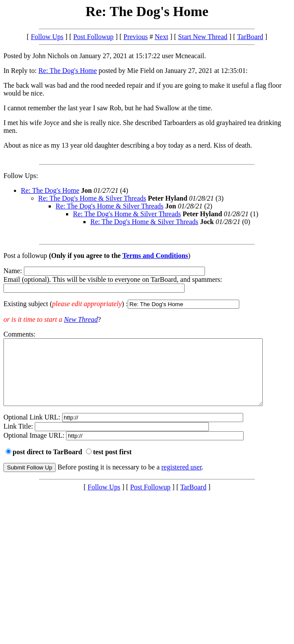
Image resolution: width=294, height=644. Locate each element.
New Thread (81, 319)
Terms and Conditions (155, 256)
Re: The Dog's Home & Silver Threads (92, 198)
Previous (135, 37)
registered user (182, 480)
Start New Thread (203, 37)
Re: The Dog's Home (68, 71)
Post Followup (94, 37)
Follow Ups (47, 37)
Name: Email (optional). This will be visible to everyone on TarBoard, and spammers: (147, 288)
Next (161, 37)
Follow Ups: (21, 176)
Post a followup (25, 256)
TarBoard (250, 37)
